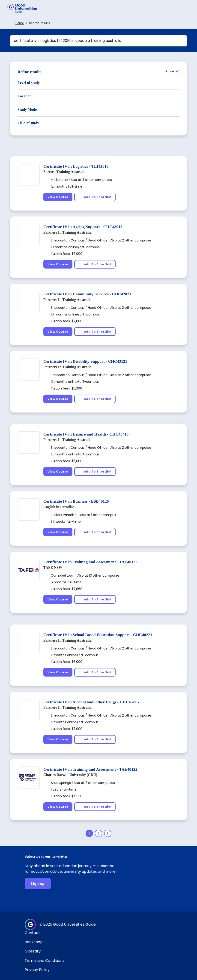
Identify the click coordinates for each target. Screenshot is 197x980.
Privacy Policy (37, 970)
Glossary (33, 951)
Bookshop (34, 942)
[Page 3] (108, 833)
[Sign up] (38, 884)
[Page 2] (98, 833)
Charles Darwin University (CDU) (70, 775)
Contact (32, 933)
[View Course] (58, 197)
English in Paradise (59, 507)
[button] (187, 8)
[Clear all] (173, 71)
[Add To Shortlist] (95, 197)
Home (20, 23)
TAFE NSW (53, 567)
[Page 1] (89, 833)
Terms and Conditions (45, 960)
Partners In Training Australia (67, 232)
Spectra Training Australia (64, 172)
